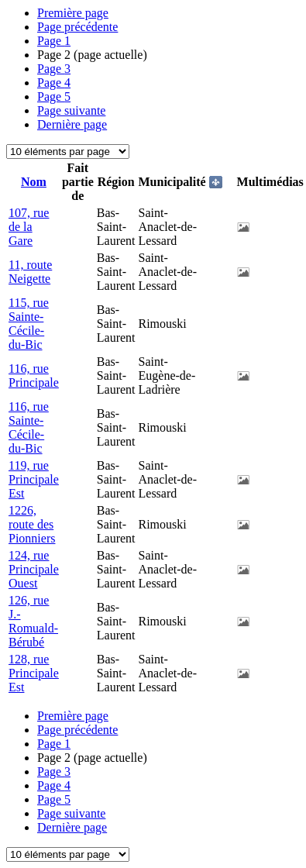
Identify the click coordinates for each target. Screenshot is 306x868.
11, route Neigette (30, 272)
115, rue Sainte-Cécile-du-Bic (29, 324)
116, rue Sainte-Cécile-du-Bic (29, 427)
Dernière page (72, 124)
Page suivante (71, 110)
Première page (73, 13)
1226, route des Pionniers (32, 524)
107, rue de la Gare (29, 227)
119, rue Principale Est (34, 479)
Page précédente (77, 27)
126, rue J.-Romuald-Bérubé (33, 621)
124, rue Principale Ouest (34, 569)
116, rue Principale (34, 375)
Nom (34, 182)
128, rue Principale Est (34, 673)
